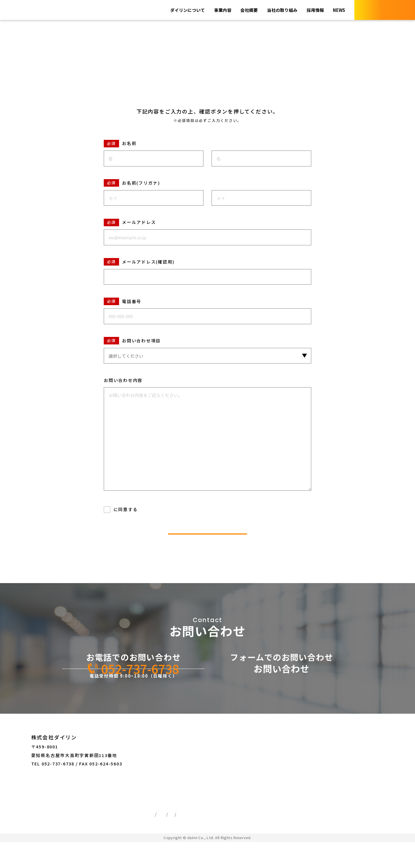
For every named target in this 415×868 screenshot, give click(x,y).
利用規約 (162, 840)
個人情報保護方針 (171, 833)
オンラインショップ (232, 767)
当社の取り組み (276, 10)
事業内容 (212, 10)
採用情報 (312, 10)
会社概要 (241, 10)
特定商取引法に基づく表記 (228, 833)
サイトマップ (232, 840)
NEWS (338, 10)
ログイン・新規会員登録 (237, 778)
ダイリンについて (174, 10)
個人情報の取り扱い (135, 509)
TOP (15, 30)
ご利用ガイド (194, 840)
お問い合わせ (225, 755)
